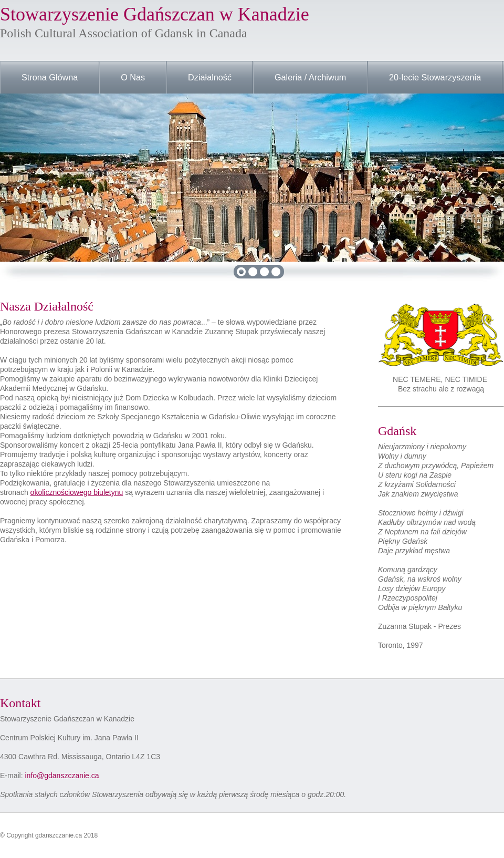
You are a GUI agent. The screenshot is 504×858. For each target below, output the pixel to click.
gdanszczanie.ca (71, 776)
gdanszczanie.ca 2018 (66, 835)
